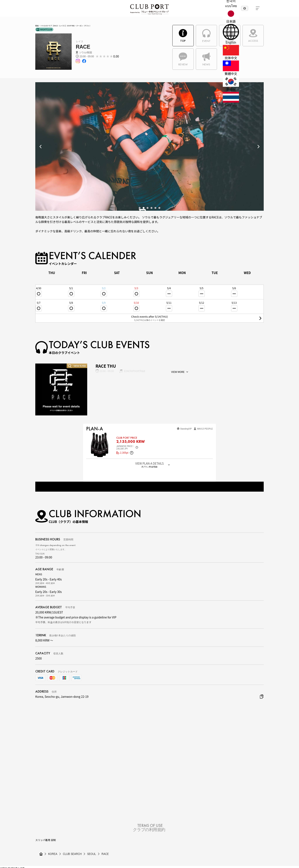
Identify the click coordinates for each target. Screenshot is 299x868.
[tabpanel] (149, 149)
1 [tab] (140, 208)
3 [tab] (148, 208)
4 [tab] (151, 208)
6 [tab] (159, 208)
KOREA (53, 854)
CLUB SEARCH (72, 854)
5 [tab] (155, 208)
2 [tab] (144, 208)
